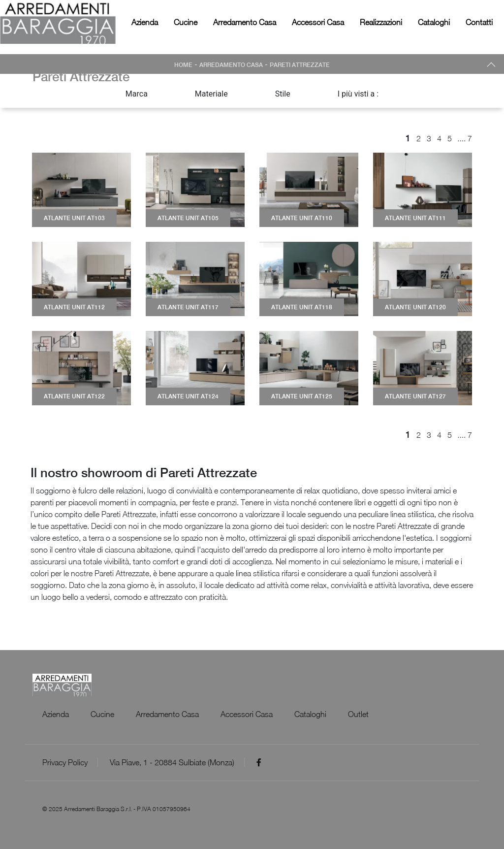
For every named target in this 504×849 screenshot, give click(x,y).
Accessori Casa (318, 22)
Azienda (145, 22)
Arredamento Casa (245, 22)
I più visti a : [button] (358, 94)
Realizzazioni (381, 22)
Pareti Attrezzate (300, 65)
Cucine (186, 22)
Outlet (358, 714)
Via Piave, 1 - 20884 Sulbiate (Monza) (172, 762)
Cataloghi (434, 22)
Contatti (479, 22)
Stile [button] (283, 94)
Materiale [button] (211, 94)
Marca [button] (137, 94)
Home (183, 65)
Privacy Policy (65, 762)
